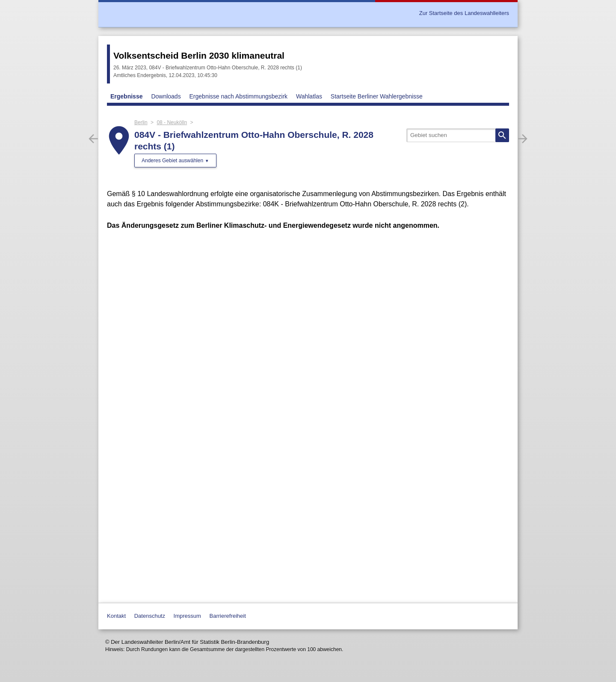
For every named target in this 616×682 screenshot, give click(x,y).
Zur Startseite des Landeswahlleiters (464, 13)
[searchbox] (458, 135)
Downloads (166, 96)
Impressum (187, 616)
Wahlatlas (309, 96)
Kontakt (116, 616)
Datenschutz (150, 616)
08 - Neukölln (172, 122)
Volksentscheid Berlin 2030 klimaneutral (199, 55)
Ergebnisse (126, 96)
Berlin (141, 122)
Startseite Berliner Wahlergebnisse (377, 96)
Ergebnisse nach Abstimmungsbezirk (239, 96)
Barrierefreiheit (228, 616)
